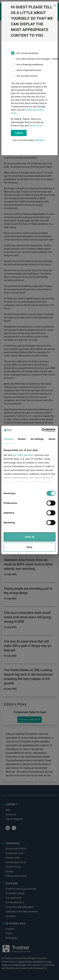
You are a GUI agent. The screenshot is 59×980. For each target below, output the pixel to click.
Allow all (29, 537)
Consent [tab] (8, 439)
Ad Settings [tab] (37, 439)
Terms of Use (36, 126)
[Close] (55, 5)
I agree (19, 133)
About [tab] (52, 439)
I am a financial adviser (27, 53)
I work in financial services (29, 70)
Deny (29, 547)
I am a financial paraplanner (30, 65)
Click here (40, 140)
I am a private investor (27, 76)
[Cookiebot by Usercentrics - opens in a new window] (42, 430)
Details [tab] (22, 439)
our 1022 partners (23, 455)
